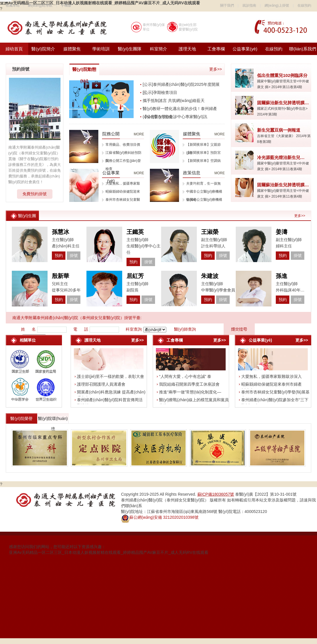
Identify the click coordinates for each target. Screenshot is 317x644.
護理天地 (187, 49)
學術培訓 (101, 49)
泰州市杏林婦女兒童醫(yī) (123, 201)
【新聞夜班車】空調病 (203, 161)
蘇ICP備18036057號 (216, 494)
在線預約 (304, 5)
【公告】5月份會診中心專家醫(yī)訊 (175, 117)
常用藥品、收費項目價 (123, 145)
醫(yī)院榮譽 (21, 418)
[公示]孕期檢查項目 (160, 92)
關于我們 (227, 5)
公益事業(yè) (245, 49)
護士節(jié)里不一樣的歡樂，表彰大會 (111, 376)
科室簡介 (158, 49)
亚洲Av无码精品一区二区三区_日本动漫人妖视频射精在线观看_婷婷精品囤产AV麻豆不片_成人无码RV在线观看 (109, 552)
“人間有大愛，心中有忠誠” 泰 (185, 376)
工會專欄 (216, 49)
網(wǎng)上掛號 (277, 5)
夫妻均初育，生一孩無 (203, 183)
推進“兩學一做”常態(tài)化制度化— (190, 392)
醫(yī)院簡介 (43, 49)
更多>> (216, 69)
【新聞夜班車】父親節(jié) (203, 146)
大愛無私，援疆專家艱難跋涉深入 (271, 376)
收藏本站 (13, 5)
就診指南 (249, 5)
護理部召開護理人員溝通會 (101, 384)
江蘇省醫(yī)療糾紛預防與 (123, 154)
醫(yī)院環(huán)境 (53, 420)
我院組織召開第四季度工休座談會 (189, 384)
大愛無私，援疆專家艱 (123, 183)
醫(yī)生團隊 (130, 49)
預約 (59, 255)
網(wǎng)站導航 (40, 5)
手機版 (66, 5)
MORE (139, 134)
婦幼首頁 (14, 49)
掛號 (74, 255)
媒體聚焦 (72, 49)
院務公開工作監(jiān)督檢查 (123, 162)
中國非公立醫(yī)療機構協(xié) (204, 193)
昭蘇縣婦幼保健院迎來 (123, 192)
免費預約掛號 (35, 194)
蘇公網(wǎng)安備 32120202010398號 (160, 517)
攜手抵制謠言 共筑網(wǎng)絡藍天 (174, 101)
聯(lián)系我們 (302, 49)
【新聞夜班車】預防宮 (203, 153)
